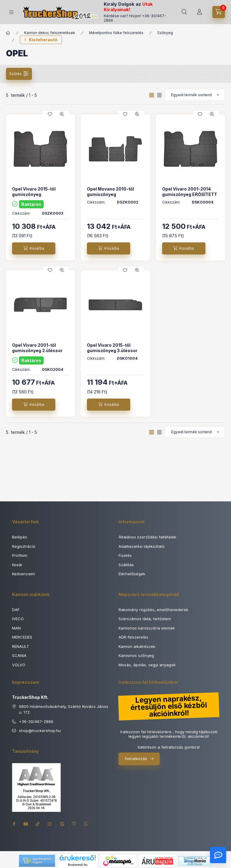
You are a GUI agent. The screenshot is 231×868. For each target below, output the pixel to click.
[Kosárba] (34, 248)
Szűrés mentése (152, 74)
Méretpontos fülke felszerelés (116, 33)
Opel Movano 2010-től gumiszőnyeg (111, 192)
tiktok (38, 824)
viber (74, 824)
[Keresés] (184, 12)
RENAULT (21, 646)
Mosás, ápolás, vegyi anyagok (147, 665)
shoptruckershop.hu (40, 731)
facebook (14, 824)
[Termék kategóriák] (11, 12)
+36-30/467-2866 (36, 721)
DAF (16, 610)
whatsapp (86, 824)
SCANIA (19, 655)
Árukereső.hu (77, 865)
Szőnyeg (165, 33)
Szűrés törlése (199, 74)
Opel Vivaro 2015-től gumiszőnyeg (34, 192)
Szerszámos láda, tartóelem (145, 619)
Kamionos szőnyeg (136, 655)
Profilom (20, 555)
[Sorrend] (195, 95)
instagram (50, 824)
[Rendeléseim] (199, 12)
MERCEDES (22, 637)
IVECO (18, 619)
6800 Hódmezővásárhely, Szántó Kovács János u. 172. (64, 709)
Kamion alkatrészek (137, 646)
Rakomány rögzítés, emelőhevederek (153, 610)
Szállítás (126, 565)
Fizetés (125, 555)
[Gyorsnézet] (62, 114)
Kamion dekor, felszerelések (50, 33)
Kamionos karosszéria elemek (147, 628)
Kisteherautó (43, 40)
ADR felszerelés (133, 637)
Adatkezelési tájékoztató (142, 546)
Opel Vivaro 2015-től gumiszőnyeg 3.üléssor (112, 348)
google (62, 824)
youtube (26, 824)
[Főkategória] (8, 33)
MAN (16, 628)
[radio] (159, 95)
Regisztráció (24, 546)
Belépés (20, 537)
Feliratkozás (136, 759)
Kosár (17, 565)
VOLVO (19, 665)
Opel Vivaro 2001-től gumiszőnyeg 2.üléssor (37, 348)
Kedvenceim (23, 574)
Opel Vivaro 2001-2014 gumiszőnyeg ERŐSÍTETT (190, 192)
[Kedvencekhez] (50, 114)
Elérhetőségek (132, 574)
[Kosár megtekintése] (219, 12)
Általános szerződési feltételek (147, 537)
